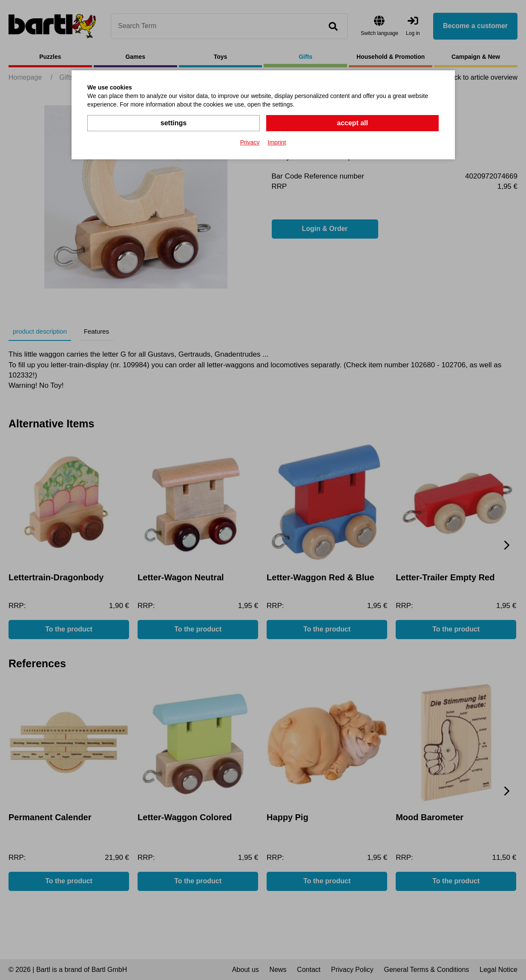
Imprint (277, 142)
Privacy (250, 142)
